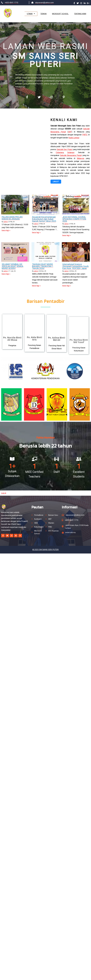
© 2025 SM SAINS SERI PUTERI (45, 543)
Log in (4, 487)
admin (6, 220)
